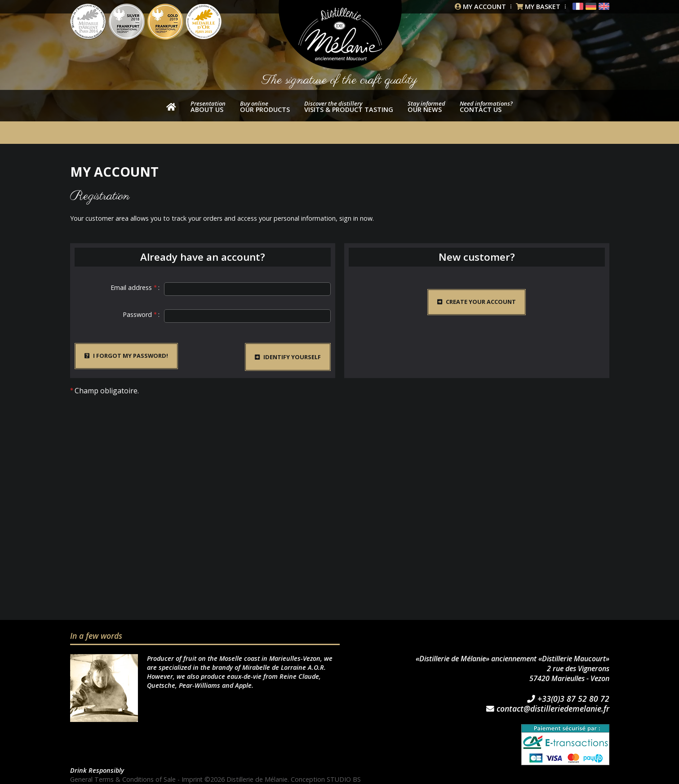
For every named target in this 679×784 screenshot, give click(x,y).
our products (265, 107)
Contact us (486, 107)
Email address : (135, 287)
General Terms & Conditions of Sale (123, 779)
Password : (141, 314)
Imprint (193, 779)
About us (208, 107)
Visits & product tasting (349, 107)
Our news (426, 107)
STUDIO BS (345, 779)
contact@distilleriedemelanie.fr (548, 709)
